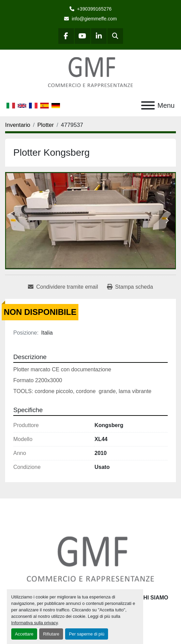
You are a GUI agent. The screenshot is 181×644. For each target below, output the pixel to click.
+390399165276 (94, 9)
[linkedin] (99, 36)
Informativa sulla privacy (34, 623)
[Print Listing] (130, 287)
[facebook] (66, 36)
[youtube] (82, 36)
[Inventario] (18, 125)
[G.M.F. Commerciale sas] (90, 559)
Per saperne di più (87, 634)
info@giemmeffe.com (94, 19)
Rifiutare (51, 634)
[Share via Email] (63, 287)
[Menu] (148, 105)
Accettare (24, 634)
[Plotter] (46, 125)
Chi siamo (154, 598)
